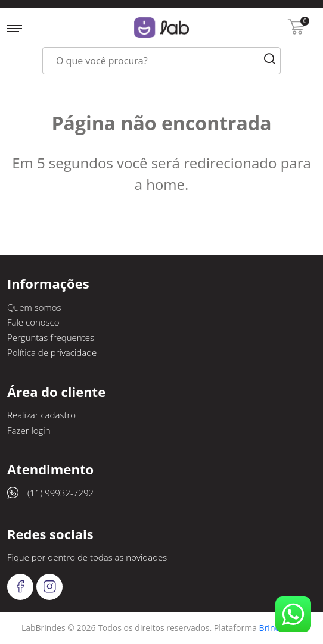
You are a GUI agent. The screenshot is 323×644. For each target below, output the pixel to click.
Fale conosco (33, 322)
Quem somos (34, 307)
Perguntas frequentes (51, 337)
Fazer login (29, 430)
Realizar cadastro (41, 415)
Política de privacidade (52, 352)
